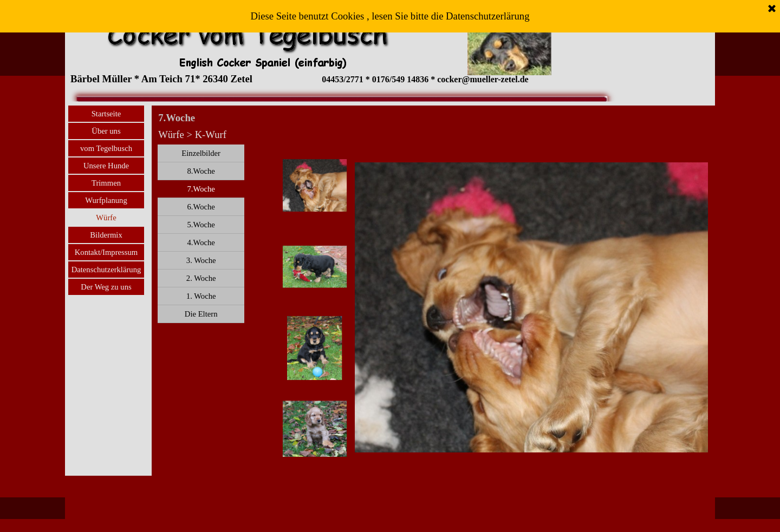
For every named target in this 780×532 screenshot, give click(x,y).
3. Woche (201, 260)
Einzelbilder (201, 153)
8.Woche (201, 171)
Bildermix (106, 235)
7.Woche (201, 189)
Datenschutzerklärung (106, 270)
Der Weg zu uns (106, 287)
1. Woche (201, 296)
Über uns (106, 131)
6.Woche (201, 207)
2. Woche (201, 278)
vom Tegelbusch (106, 148)
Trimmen (106, 183)
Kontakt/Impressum (106, 252)
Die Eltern (201, 314)
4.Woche (201, 242)
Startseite (106, 114)
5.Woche (201, 225)
